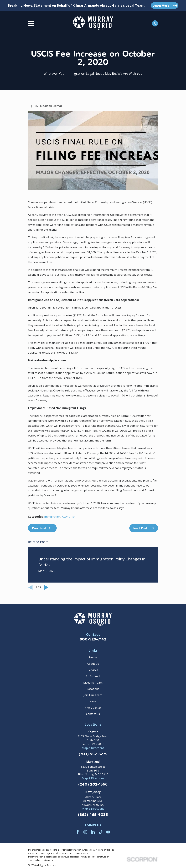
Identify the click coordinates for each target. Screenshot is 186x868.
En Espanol (93, 676)
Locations (93, 689)
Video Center (93, 708)
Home (93, 657)
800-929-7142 (93, 639)
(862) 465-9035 (93, 815)
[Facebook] (78, 832)
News (93, 701)
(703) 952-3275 (93, 754)
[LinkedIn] (93, 832)
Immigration (52, 517)
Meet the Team (93, 683)
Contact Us (93, 714)
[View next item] (46, 587)
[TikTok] (101, 832)
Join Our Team (93, 695)
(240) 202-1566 (93, 784)
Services (93, 670)
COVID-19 (68, 517)
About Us (93, 664)
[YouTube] (108, 832)
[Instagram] (85, 832)
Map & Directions (93, 748)
